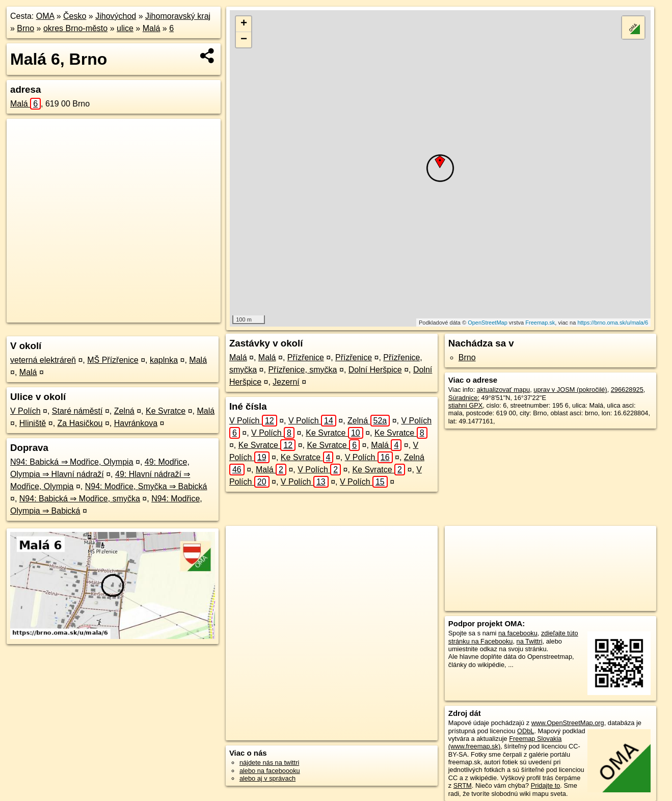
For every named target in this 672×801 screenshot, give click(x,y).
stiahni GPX (466, 405)
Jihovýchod (116, 16)
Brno (25, 28)
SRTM (463, 785)
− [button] (244, 40)
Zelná (124, 411)
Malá (152, 28)
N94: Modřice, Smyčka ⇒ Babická (146, 486)
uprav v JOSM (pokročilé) (570, 390)
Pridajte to (546, 785)
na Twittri (530, 641)
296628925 (627, 390)
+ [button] (244, 24)
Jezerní (286, 382)
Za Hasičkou (80, 423)
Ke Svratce (166, 411)
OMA (45, 16)
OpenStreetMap (488, 323)
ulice (125, 28)
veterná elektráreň (43, 360)
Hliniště (33, 423)
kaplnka (164, 360)
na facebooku (518, 633)
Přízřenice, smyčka (302, 370)
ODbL (526, 731)
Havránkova (136, 423)
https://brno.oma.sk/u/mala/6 (613, 323)
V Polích (25, 411)
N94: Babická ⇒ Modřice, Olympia (72, 462)
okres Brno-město (75, 28)
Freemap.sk (540, 323)
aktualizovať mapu (503, 390)
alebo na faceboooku (270, 771)
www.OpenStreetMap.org (568, 723)
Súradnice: (464, 398)
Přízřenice (306, 357)
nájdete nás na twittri (269, 763)
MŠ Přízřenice (113, 360)
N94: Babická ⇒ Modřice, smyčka (80, 499)
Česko (75, 16)
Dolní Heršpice (375, 370)
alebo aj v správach (267, 778)
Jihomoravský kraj (178, 16)
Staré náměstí (77, 411)
